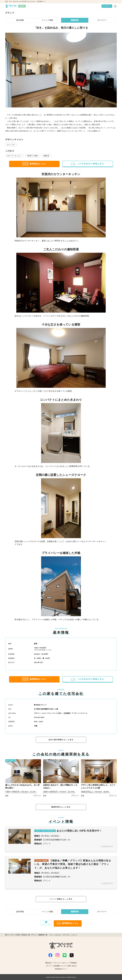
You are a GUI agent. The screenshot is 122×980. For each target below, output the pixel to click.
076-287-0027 (39, 717)
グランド (34, 935)
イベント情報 (47, 20)
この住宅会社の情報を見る (88, 164)
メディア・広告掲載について (55, 966)
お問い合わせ (72, 966)
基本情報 (20, 20)
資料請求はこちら (34, 164)
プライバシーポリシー (61, 963)
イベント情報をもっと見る (61, 899)
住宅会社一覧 (25, 935)
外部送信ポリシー (61, 969)
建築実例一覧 (43, 935)
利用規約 (74, 963)
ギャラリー (102, 20)
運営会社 (48, 963)
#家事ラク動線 (32, 156)
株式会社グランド (40, 705)
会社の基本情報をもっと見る (61, 740)
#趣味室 (46, 156)
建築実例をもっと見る (61, 807)
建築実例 (75, 20)
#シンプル (11, 145)
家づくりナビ (10, 935)
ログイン (107, 6)
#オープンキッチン (14, 156)
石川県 (18, 935)
